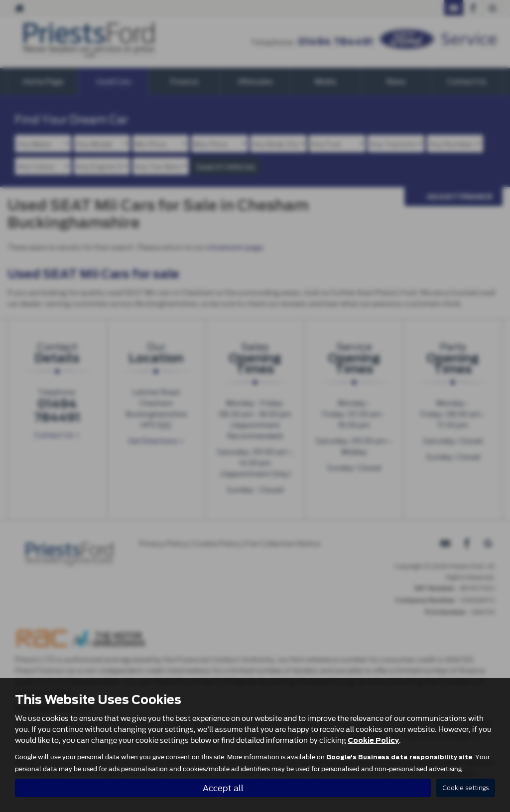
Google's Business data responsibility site (399, 757)
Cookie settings (466, 788)
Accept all (223, 787)
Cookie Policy (373, 740)
